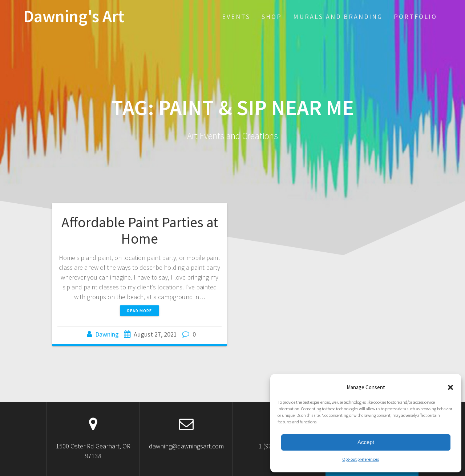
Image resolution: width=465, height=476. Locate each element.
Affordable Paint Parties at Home (140, 231)
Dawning (107, 334)
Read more (139, 311)
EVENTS (236, 17)
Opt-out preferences (361, 459)
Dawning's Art (74, 17)
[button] (450, 387)
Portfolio (415, 17)
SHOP (272, 17)
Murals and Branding (338, 17)
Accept (366, 442)
